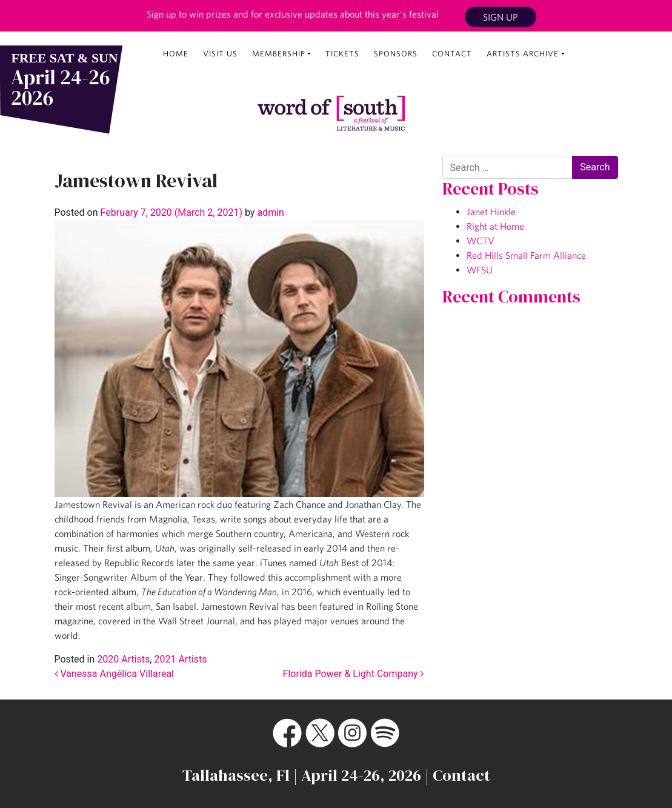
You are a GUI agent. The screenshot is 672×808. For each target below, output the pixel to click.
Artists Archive (523, 54)
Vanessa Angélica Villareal (115, 674)
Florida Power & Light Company (354, 674)
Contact (452, 54)
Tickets (342, 54)
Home (176, 54)
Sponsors (396, 54)
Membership (279, 54)
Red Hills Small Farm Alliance (526, 255)
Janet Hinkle (491, 212)
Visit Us (220, 54)
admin (269, 212)
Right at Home (495, 226)
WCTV (481, 241)
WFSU (480, 270)
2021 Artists (180, 659)
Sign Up (501, 17)
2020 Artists (123, 659)
